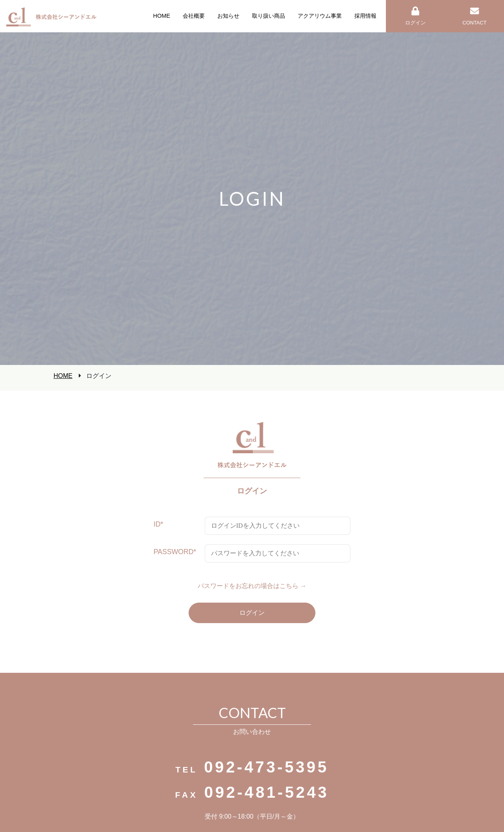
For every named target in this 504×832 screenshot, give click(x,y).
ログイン (415, 16)
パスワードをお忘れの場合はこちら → (252, 586)
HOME (63, 376)
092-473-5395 (266, 767)
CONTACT (475, 16)
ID (158, 524)
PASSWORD (175, 552)
